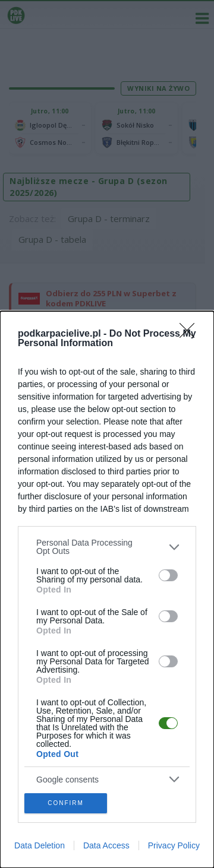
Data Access (106, 845)
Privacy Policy (174, 845)
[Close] (191, 334)
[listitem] (107, 547)
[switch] (168, 575)
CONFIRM (66, 803)
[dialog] (107, 590)
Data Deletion (40, 845)
